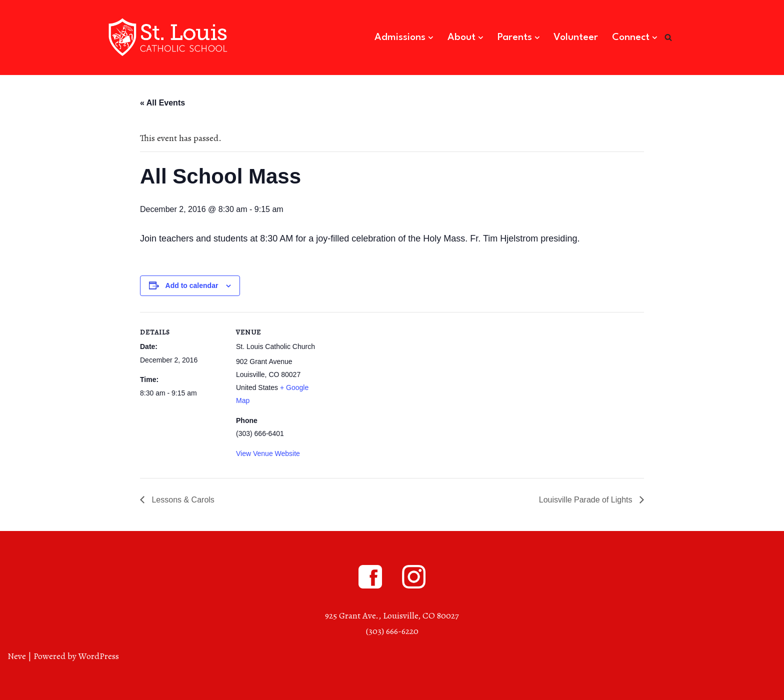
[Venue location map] (385, 381)
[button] (431, 38)
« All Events (162, 103)
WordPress (99, 656)
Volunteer (576, 37)
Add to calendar (192, 285)
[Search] (668, 37)
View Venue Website (268, 453)
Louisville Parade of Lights (587, 500)
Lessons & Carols (182, 500)
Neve (17, 656)
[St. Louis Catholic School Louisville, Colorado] (169, 37)
